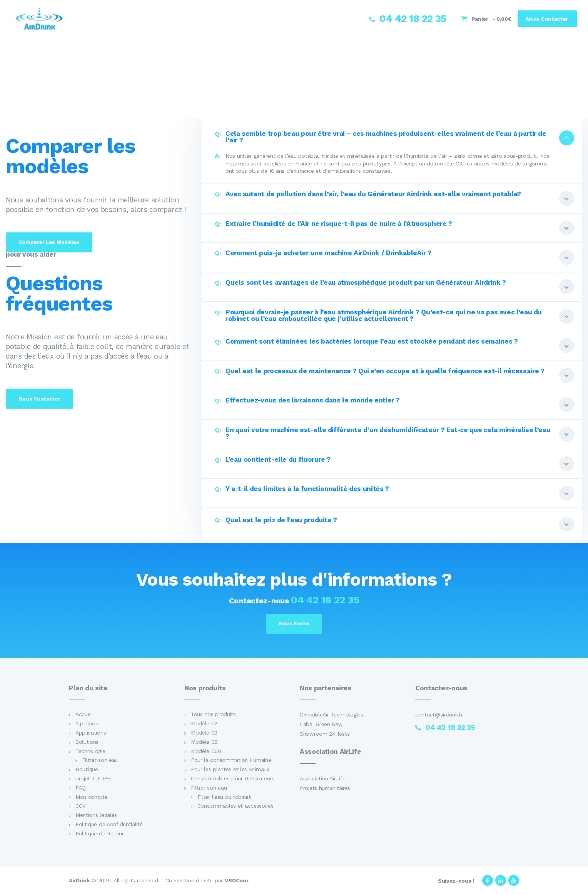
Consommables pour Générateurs (233, 780)
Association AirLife (322, 779)
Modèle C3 (204, 734)
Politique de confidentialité (109, 825)
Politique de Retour (99, 834)
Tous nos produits (213, 715)
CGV (81, 807)
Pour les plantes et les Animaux (230, 770)
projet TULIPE (93, 780)
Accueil (84, 715)
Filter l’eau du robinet (224, 798)
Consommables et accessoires (236, 807)
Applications (91, 734)
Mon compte (92, 798)
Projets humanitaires (325, 789)
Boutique (87, 770)
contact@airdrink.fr (439, 716)
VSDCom (236, 881)
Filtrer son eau (100, 761)
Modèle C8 (204, 743)
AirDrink (79, 881)
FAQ (81, 788)
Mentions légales (96, 816)
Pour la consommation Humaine (231, 761)
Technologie (90, 752)
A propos (87, 725)
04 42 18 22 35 (325, 600)
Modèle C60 (206, 752)
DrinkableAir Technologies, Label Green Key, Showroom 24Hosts (332, 725)
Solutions (87, 743)
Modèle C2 (204, 725)
